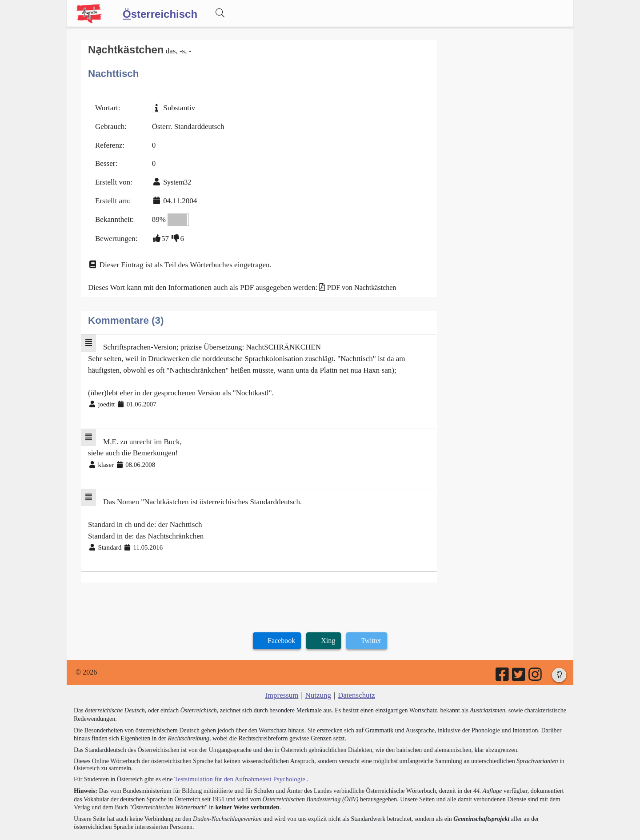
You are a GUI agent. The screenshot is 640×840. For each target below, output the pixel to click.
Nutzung (318, 673)
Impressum (283, 673)
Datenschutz (355, 673)
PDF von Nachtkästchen (347, 278)
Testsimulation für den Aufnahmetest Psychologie (236, 756)
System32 (174, 177)
